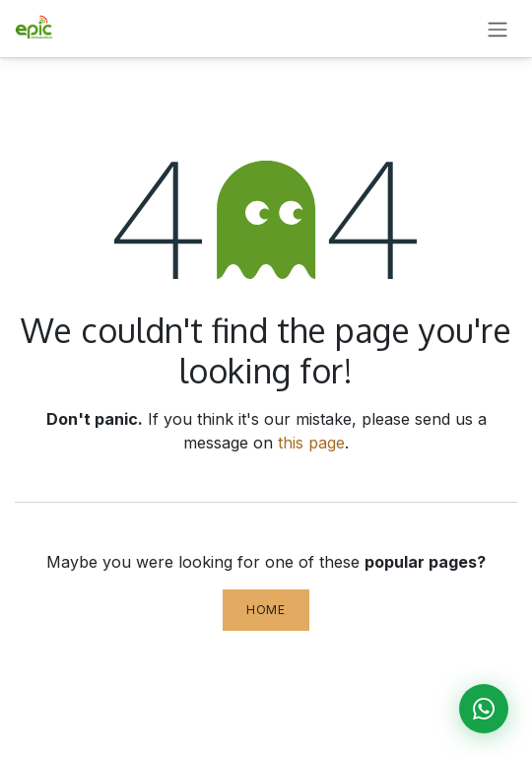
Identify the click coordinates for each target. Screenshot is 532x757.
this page (311, 443)
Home (266, 610)
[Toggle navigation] (498, 29)
